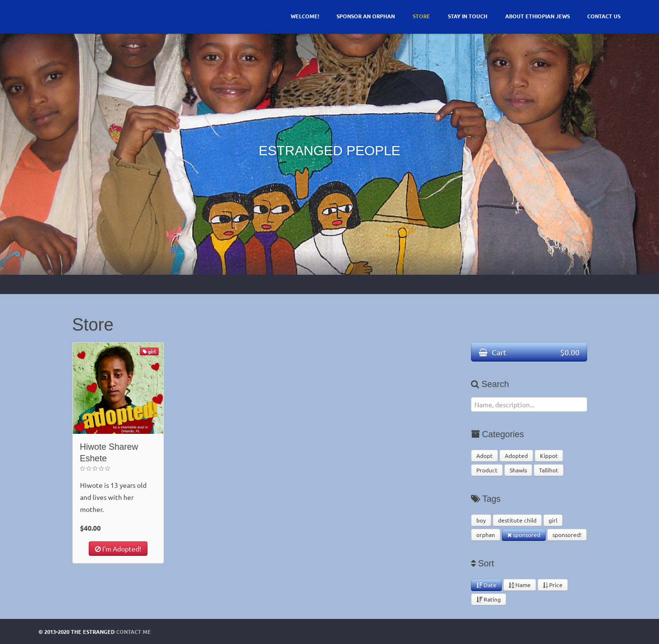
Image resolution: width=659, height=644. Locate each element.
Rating (489, 599)
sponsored (524, 535)
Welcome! (305, 16)
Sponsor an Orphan (366, 16)
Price (553, 585)
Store (421, 16)
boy (481, 520)
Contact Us (604, 16)
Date (486, 585)
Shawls (518, 470)
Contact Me (134, 631)
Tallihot (549, 470)
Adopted (516, 456)
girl (553, 520)
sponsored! (567, 535)
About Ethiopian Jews (538, 16)
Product (487, 470)
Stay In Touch (468, 16)
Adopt (484, 456)
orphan (486, 535)
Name (520, 585)
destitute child (517, 520)
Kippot (549, 456)
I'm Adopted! (118, 549)
